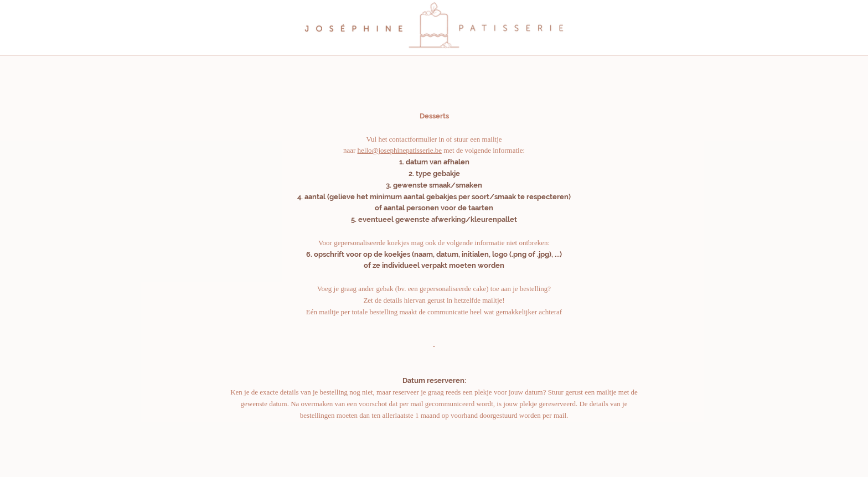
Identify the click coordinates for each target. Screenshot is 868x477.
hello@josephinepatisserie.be (400, 150)
